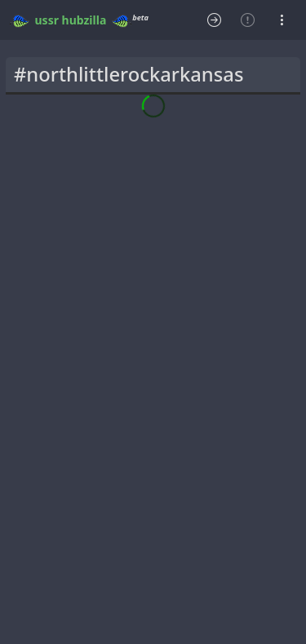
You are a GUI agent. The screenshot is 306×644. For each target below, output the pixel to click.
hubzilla (84, 20)
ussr (47, 20)
